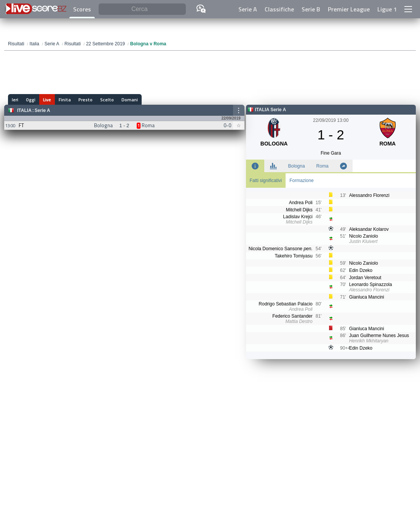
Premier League (349, 9)
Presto (85, 100)
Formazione (301, 181)
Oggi (31, 100)
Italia (24, 110)
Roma (323, 166)
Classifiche (279, 9)
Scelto (107, 100)
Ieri (15, 100)
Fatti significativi (266, 181)
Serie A (248, 9)
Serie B (311, 9)
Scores (82, 9)
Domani (130, 100)
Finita (65, 100)
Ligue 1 (387, 9)
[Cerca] (142, 9)
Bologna (297, 166)
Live (47, 100)
